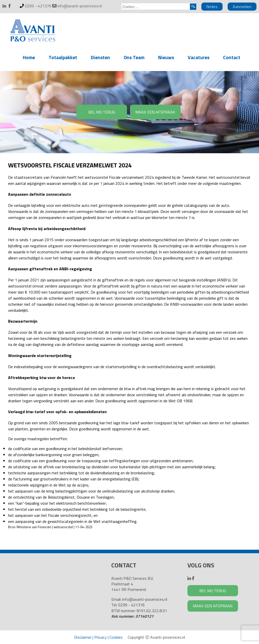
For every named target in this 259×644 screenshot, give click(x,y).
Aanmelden (242, 7)
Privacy (101, 637)
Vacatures (199, 57)
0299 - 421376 (38, 6)
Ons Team (134, 57)
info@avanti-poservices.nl (80, 6)
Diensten (100, 57)
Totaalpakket (63, 57)
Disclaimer (83, 637)
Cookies (116, 637)
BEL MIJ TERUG (102, 112)
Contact (232, 57)
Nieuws (166, 57)
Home (29, 57)
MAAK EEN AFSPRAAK (155, 112)
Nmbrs (212, 7)
